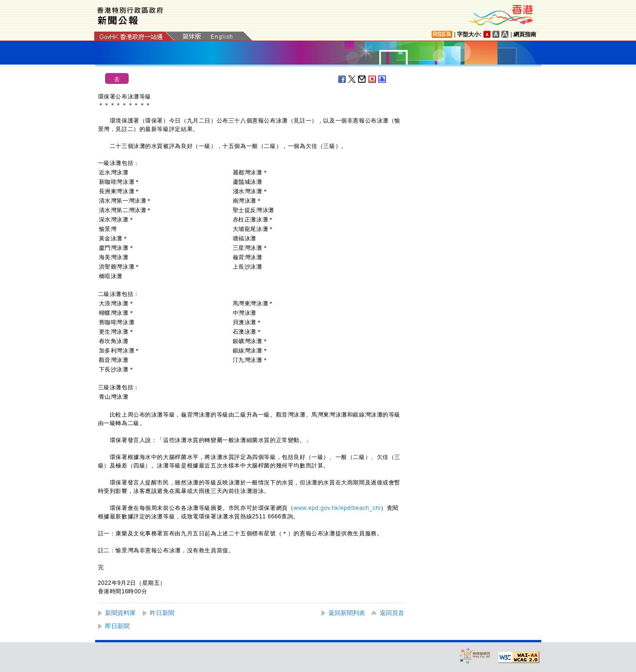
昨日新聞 (162, 613)
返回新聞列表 (347, 613)
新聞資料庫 (120, 613)
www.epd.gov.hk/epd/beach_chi (337, 508)
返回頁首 (392, 613)
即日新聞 (117, 626)
